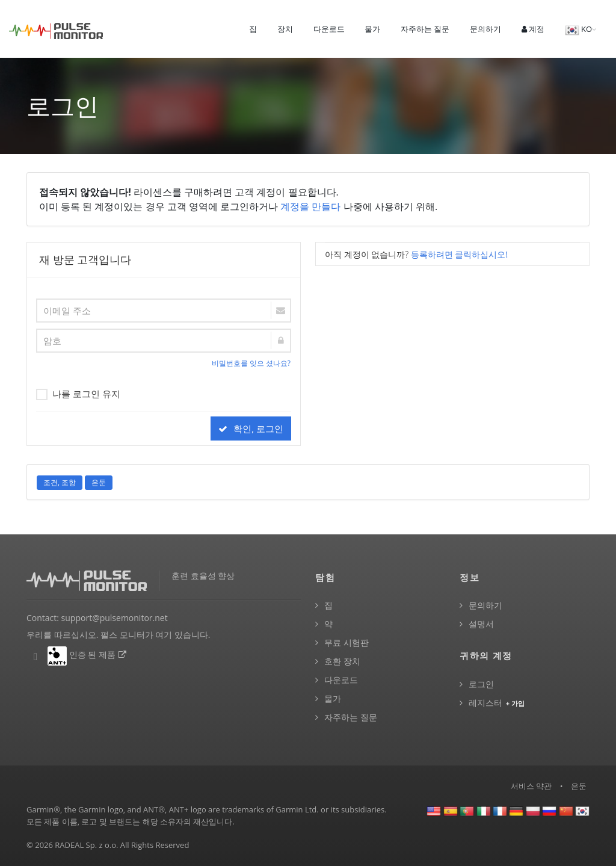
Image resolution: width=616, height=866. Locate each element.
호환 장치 (342, 661)
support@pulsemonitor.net (115, 618)
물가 (372, 29)
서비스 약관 (531, 786)
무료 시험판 (346, 642)
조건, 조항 (60, 482)
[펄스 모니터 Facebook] (35, 657)
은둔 (99, 482)
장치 (285, 29)
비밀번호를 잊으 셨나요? (251, 363)
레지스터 (497, 703)
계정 (533, 29)
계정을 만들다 (310, 206)
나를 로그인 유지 (78, 393)
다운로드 (329, 29)
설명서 (481, 624)
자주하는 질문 (425, 29)
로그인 (481, 684)
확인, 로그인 (251, 428)
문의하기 (485, 29)
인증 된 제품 (98, 654)
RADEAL (69, 845)
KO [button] (578, 30)
